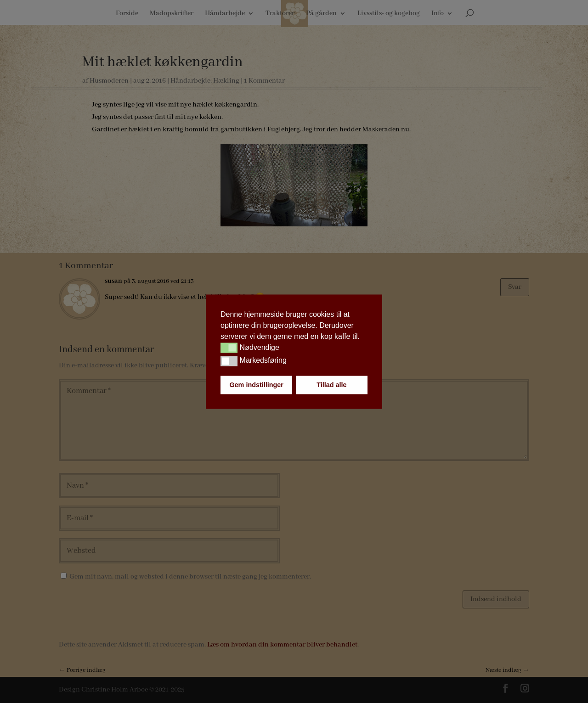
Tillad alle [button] (331, 385)
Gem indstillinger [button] (256, 385)
